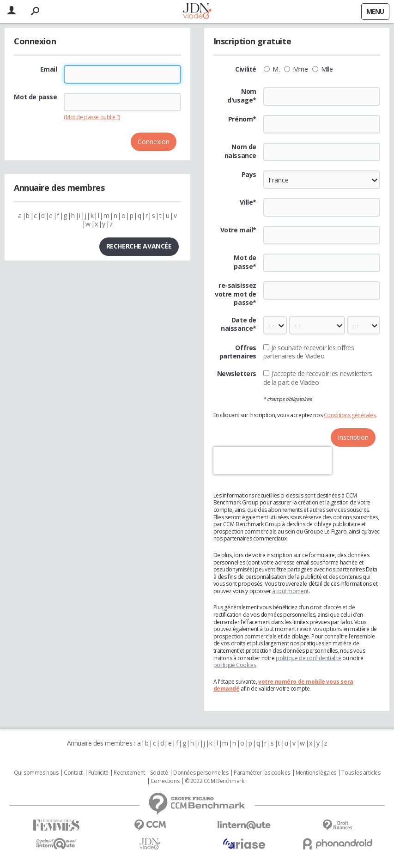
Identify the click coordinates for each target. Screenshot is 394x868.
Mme (296, 69)
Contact (73, 773)
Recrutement (129, 773)
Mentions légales (316, 773)
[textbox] (322, 207)
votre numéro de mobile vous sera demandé (283, 685)
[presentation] (273, 461)
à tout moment (290, 591)
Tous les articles (361, 773)
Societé (159, 773)
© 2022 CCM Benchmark (215, 781)
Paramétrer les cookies (262, 773)
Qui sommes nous (36, 773)
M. (272, 69)
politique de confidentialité (308, 658)
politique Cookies (235, 665)
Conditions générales (350, 415)
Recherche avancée (139, 246)
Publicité (98, 773)
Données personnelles (201, 773)
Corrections (165, 781)
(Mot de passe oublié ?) (92, 117)
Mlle (322, 69)
